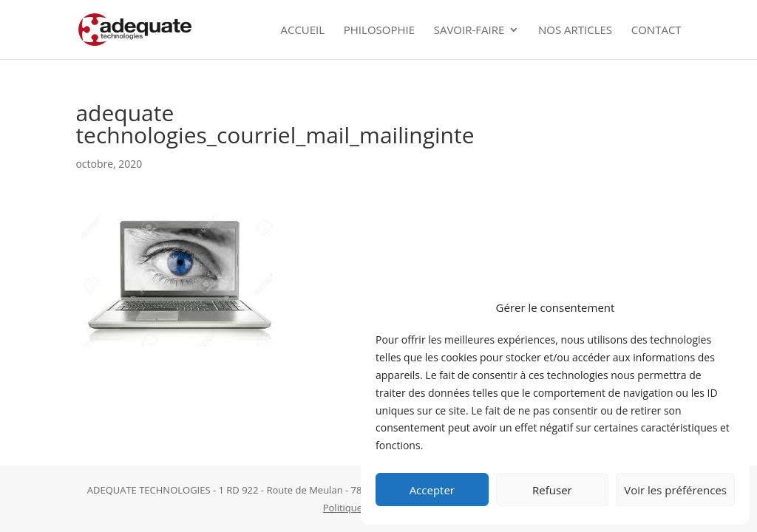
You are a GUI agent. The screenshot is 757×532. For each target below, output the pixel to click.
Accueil (302, 31)
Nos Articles (575, 31)
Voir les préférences (675, 490)
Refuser (552, 490)
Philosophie (379, 31)
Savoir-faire (469, 31)
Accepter (432, 490)
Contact (656, 31)
